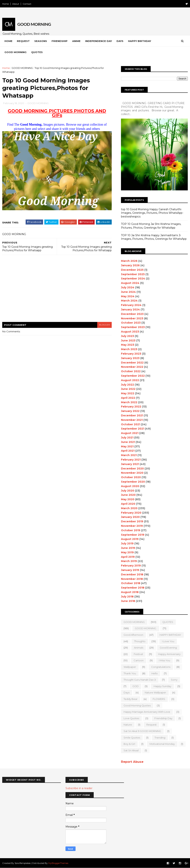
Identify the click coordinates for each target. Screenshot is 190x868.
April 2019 (128, 557)
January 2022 (130, 411)
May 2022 (128, 393)
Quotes (37, 52)
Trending (160, 738)
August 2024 (130, 283)
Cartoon (139, 660)
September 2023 (133, 327)
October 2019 (131, 530)
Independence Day (99, 41)
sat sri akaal (131, 750)
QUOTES (168, 622)
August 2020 (130, 486)
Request (23, 41)
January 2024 (130, 309)
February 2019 (131, 566)
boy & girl (129, 744)
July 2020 (128, 491)
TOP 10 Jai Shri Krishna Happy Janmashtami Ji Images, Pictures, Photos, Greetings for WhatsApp (154, 237)
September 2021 (133, 429)
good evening (168, 648)
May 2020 (128, 499)
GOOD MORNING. (146, 628)
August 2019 (130, 539)
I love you (168, 641)
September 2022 (133, 376)
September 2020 (133, 482)
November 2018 (132, 579)
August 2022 (130, 380)
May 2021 (127, 446)
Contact (27, 4)
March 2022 (129, 402)
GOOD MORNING (22, 68)
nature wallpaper (155, 692)
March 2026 (129, 261)
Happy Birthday (140, 41)
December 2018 (132, 574)
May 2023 (128, 345)
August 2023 (130, 332)
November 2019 (132, 526)
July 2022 (127, 385)
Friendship (60, 41)
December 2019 (132, 521)
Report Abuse (132, 762)
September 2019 (133, 535)
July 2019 (127, 543)
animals (139, 648)
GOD (136, 686)
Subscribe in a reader (79, 788)
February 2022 (131, 407)
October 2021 (131, 424)
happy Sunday (162, 686)
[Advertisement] (57, 291)
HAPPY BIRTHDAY (170, 635)
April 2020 (128, 504)
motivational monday (162, 744)
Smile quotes (132, 738)
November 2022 (132, 367)
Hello (155, 673)
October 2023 (131, 323)
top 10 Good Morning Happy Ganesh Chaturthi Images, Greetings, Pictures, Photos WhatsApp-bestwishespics (152, 213)
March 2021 (129, 455)
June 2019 (128, 548)
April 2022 (128, 398)
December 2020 (132, 469)
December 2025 (132, 270)
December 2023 (132, 314)
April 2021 (128, 451)
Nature (128, 725)
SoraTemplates (23, 863)
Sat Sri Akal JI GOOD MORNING (142, 731)
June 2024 (128, 292)
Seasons (41, 41)
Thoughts (140, 641)
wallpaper (130, 667)
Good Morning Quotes (137, 705)
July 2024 (128, 287)
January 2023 (130, 358)
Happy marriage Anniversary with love (147, 712)
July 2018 (127, 597)
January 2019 (130, 570)
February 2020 (131, 513)
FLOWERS (159, 699)
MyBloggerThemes (58, 863)
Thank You (130, 673)
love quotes (131, 718)
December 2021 (132, 415)
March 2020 (129, 508)
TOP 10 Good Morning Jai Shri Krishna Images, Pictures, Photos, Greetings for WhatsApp (151, 226)
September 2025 (133, 274)
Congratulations (161, 667)
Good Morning (15, 52)
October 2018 (131, 583)
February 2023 (131, 354)
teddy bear (131, 699)
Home (5, 4)
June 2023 (128, 340)
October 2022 (131, 371)
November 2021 (132, 420)
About (16, 4)
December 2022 (132, 363)
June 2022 (128, 389)
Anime (76, 41)
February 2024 (131, 305)
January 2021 (130, 464)
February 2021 (131, 460)
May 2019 (127, 552)
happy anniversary (169, 654)
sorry (174, 680)
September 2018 (133, 588)
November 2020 (132, 473)
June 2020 (128, 495)
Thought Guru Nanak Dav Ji (140, 680)
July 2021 (127, 438)
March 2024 (129, 301)
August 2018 (130, 592)
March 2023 (129, 349)
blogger (104, 325)
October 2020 (131, 477)
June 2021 (128, 442)
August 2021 (130, 433)
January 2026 (130, 265)
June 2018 (128, 601)
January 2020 (130, 517)
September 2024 (133, 279)
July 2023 (127, 336)
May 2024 (128, 296)
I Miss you (164, 660)
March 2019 (129, 561)
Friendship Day (163, 718)
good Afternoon (133, 635)
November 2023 (132, 318)
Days (120, 41)
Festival (138, 654)
